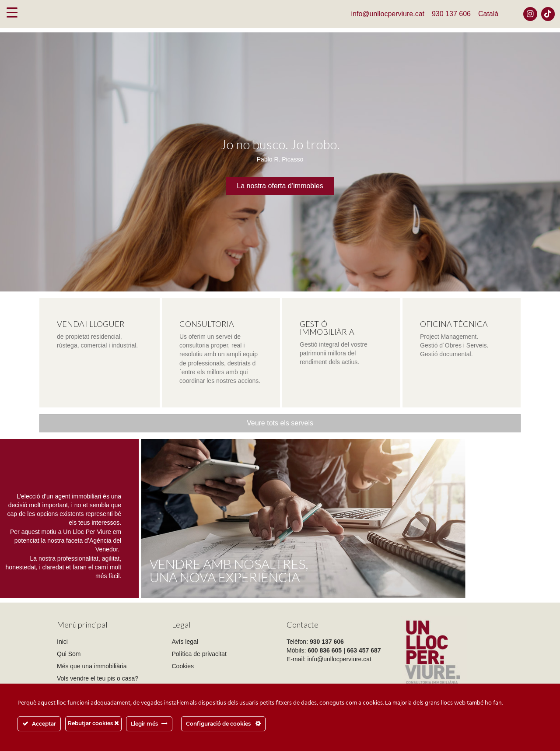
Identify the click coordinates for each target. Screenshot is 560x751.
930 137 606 (451, 14)
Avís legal (185, 642)
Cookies (183, 666)
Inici (62, 642)
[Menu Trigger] (12, 12)
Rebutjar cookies (93, 723)
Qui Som (69, 654)
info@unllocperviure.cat (388, 14)
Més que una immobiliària (92, 666)
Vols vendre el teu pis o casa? (98, 678)
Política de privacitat (199, 654)
